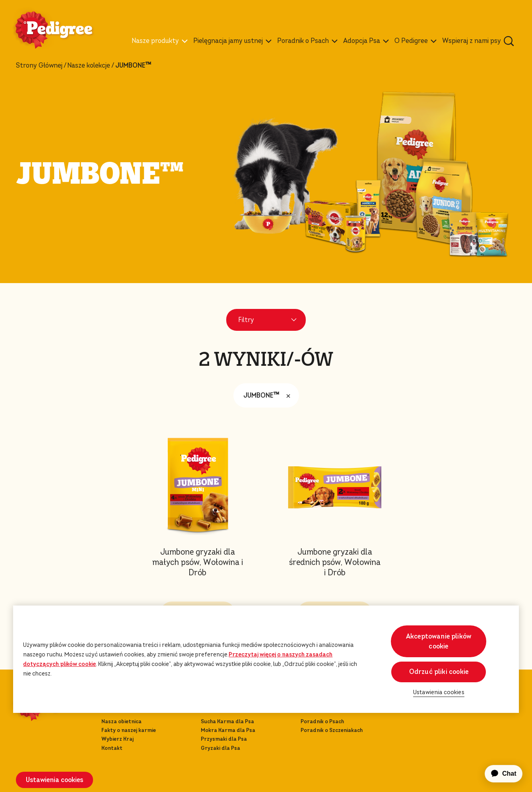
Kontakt (112, 748)
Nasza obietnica (121, 721)
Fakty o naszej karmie (129, 730)
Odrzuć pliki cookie (439, 672)
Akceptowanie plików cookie (439, 641)
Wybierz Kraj (117, 739)
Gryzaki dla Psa (220, 748)
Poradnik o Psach (322, 721)
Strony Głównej (39, 66)
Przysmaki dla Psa (224, 739)
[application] (499, 774)
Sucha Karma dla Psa (227, 721)
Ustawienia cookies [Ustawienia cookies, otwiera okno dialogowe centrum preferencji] (439, 692)
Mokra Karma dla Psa (228, 730)
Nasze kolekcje (89, 66)
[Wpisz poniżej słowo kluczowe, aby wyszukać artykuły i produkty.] (509, 41)
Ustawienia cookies (54, 780)
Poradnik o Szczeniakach (332, 730)
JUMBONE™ (269, 396)
